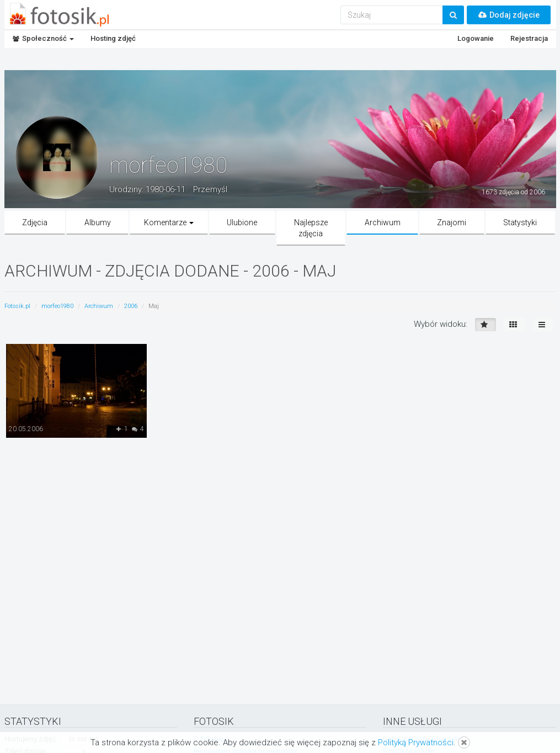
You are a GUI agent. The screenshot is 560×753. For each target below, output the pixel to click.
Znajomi (452, 222)
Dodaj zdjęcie (509, 15)
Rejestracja (529, 38)
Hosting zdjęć (113, 38)
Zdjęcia (35, 222)
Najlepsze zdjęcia (311, 228)
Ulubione (242, 222)
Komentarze (169, 222)
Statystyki (520, 222)
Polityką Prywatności (416, 743)
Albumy (98, 222)
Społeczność (43, 38)
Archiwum (383, 222)
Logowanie (476, 38)
